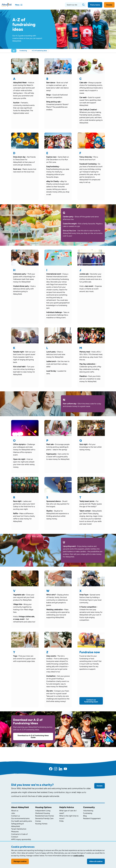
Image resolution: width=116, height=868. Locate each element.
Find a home (95, 5)
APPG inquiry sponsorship (21, 839)
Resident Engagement (92, 818)
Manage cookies (20, 861)
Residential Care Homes (45, 816)
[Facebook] (51, 769)
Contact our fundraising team (91, 701)
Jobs (13, 813)
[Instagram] (56, 769)
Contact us (15, 816)
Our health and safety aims (22, 821)
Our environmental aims (20, 818)
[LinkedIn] (60, 769)
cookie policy (79, 856)
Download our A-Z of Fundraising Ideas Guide (33, 736)
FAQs (61, 821)
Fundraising (23, 51)
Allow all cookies (96, 861)
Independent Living (43, 811)
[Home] (14, 51)
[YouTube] (65, 769)
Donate (109, 5)
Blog (85, 816)
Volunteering (88, 811)
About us (15, 811)
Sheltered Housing (43, 813)
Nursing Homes (41, 824)
